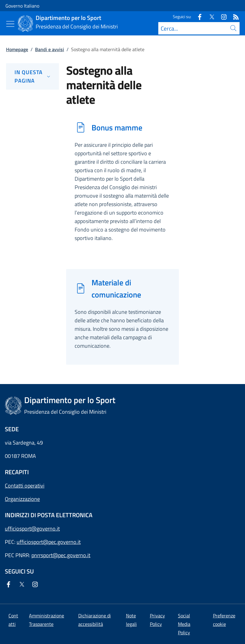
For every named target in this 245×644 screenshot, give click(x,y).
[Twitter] (209, 16)
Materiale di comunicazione (116, 288)
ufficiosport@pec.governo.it (49, 542)
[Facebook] (197, 16)
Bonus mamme (117, 127)
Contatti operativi (25, 486)
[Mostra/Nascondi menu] (10, 24)
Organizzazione (22, 499)
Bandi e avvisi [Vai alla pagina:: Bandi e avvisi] (50, 49)
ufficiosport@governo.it (32, 529)
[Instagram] (221, 16)
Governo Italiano (22, 6)
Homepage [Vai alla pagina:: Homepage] (17, 49)
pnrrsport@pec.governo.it (61, 555)
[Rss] (234, 16)
